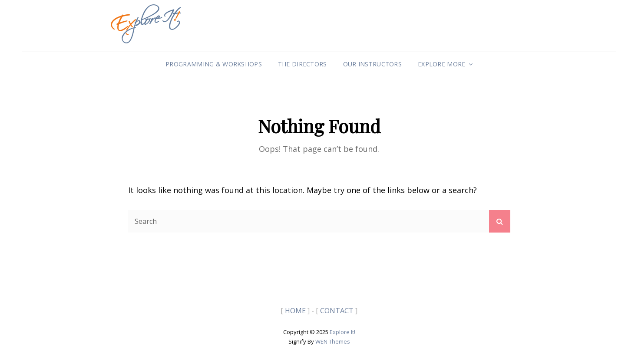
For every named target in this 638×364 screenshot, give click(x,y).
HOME (295, 311)
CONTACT (337, 311)
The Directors (302, 64)
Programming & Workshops (214, 64)
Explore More (441, 64)
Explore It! (342, 332)
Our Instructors (372, 64)
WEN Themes (333, 341)
